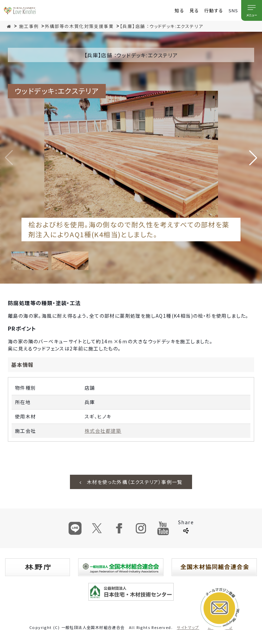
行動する (214, 10)
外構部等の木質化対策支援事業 (79, 26)
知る (179, 10)
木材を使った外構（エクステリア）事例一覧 (131, 482)
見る (194, 10)
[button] (253, 158)
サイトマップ (188, 627)
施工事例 (29, 26)
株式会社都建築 (103, 431)
